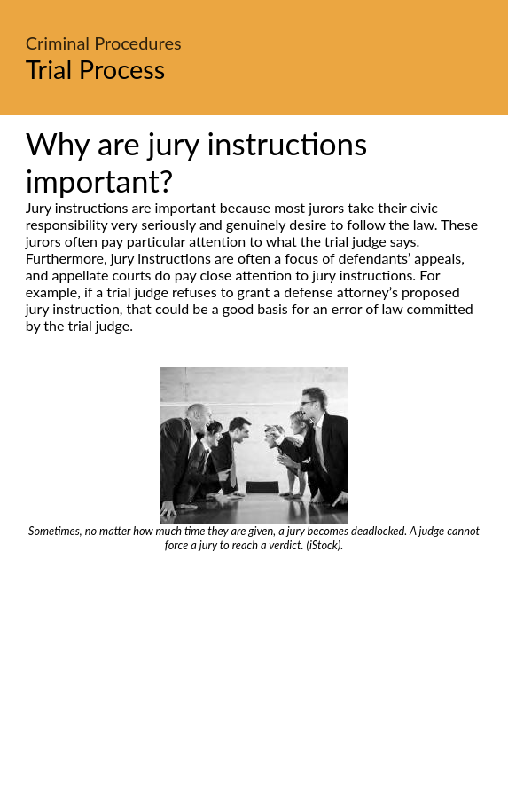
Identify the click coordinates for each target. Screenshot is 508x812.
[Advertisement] (254, 685)
